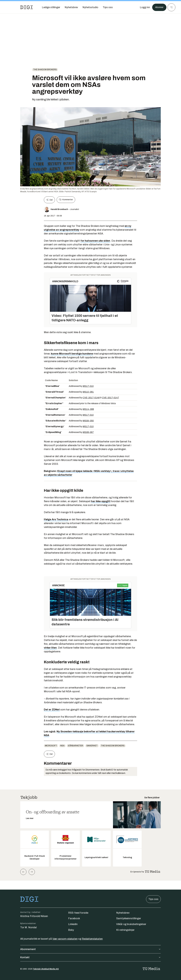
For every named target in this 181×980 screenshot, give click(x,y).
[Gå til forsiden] (27, 7)
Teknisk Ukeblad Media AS (46, 969)
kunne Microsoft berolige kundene (72, 354)
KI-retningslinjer (125, 930)
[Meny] (171, 7)
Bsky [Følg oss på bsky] (71, 930)
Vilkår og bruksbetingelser (131, 924)
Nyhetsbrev (123, 913)
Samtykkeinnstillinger (129, 918)
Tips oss (153, 899)
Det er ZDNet (52, 710)
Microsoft (51, 746)
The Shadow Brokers (45, 70)
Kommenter (66, 200)
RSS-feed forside (78, 913)
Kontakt (90, 957)
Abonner (159, 7)
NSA (62, 746)
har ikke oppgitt (101, 501)
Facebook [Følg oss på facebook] (74, 918)
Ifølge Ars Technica (56, 519)
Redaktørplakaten (92, 939)
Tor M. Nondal (28, 927)
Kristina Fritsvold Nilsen (34, 916)
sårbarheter (75, 746)
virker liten (50, 648)
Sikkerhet (92, 746)
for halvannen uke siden (95, 241)
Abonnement (90, 949)
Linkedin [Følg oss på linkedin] (73, 924)
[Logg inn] (143, 7)
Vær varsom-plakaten (65, 939)
